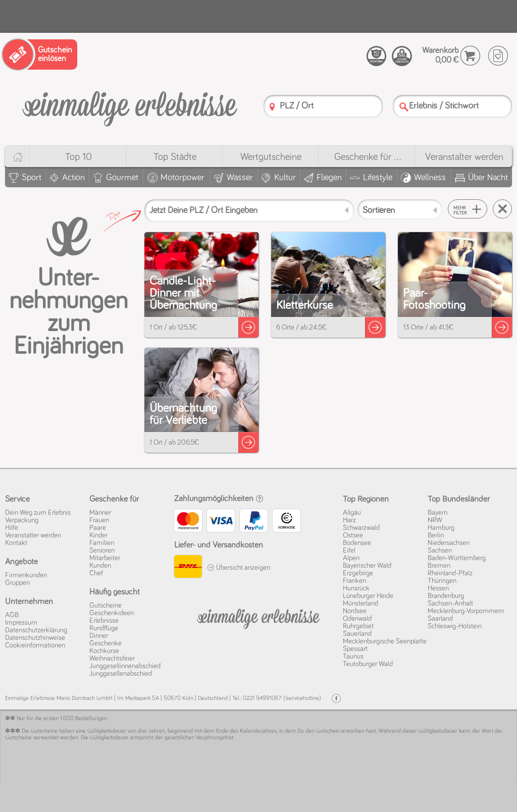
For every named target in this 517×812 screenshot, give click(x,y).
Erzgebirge (358, 573)
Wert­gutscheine (271, 157)
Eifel (349, 551)
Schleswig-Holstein (455, 626)
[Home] (17, 157)
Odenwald (357, 619)
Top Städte (175, 157)
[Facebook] (336, 699)
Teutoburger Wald (368, 664)
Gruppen (17, 583)
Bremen (439, 566)
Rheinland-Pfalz (450, 573)
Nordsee (355, 611)
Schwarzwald (361, 528)
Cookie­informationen (35, 645)
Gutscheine (106, 606)
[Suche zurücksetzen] (502, 209)
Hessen (438, 588)
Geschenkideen (112, 613)
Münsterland (360, 604)
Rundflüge (104, 628)
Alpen (351, 558)
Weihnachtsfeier (112, 659)
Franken (354, 581)
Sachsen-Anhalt (450, 604)
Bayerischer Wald (367, 566)
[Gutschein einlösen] (40, 55)
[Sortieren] (400, 209)
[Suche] (404, 107)
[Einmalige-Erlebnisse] (130, 105)
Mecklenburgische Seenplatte (385, 641)
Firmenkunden (26, 575)
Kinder (98, 535)
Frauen (99, 520)
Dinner (99, 636)
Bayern (437, 513)
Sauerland (357, 634)
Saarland (440, 619)
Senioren (102, 551)
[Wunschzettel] (498, 56)
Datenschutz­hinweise (35, 638)
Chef (96, 573)
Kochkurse (104, 651)
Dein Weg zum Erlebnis (38, 513)
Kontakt (16, 543)
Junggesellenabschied (121, 674)
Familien (102, 543)
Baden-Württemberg (457, 558)
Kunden (100, 566)
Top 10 (79, 157)
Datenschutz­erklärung (36, 630)
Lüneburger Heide (368, 596)
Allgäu (352, 513)
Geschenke (106, 643)
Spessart (355, 649)
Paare (98, 528)
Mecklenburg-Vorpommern (466, 611)
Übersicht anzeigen (239, 568)
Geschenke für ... (368, 157)
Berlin (436, 535)
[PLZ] (272, 107)
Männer (100, 513)
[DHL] (188, 568)
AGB (12, 615)
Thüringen (442, 581)
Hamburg (441, 528)
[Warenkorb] (470, 56)
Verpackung (22, 520)
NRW (435, 520)
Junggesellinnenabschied (125, 666)
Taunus (353, 657)
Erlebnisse (104, 621)
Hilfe (12, 528)
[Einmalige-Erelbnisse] (259, 617)
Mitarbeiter (105, 558)
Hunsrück (356, 588)
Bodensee (357, 543)
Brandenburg (446, 596)
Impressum (21, 623)
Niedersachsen (449, 543)
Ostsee (353, 535)
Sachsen (440, 551)
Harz (349, 520)
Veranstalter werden (464, 157)
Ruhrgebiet (358, 626)
